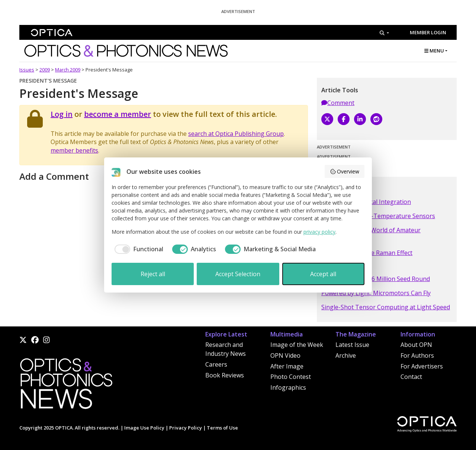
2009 (45, 70)
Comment (338, 103)
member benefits (74, 150)
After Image (287, 366)
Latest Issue (352, 345)
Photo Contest (291, 377)
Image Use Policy (144, 428)
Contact (411, 377)
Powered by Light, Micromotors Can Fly (376, 293)
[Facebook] (344, 119)
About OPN (416, 345)
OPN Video (285, 355)
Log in (62, 114)
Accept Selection (238, 274)
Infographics (288, 387)
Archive (346, 355)
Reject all (153, 274)
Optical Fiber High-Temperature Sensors (378, 216)
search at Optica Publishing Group (236, 134)
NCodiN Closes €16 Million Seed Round (376, 279)
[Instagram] (46, 340)
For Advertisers (422, 366)
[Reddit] (376, 119)
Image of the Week (297, 345)
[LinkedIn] (360, 119)
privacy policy (319, 232)
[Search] (384, 33)
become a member (118, 114)
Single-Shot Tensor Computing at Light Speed (386, 307)
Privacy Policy (186, 428)
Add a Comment (54, 176)
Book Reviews (225, 375)
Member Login (428, 32)
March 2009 (68, 70)
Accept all (323, 274)
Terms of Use (222, 428)
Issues (27, 70)
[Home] (66, 386)
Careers (216, 364)
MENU (434, 51)
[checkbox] (137, 249)
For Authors (417, 355)
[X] (327, 119)
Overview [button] (345, 171)
